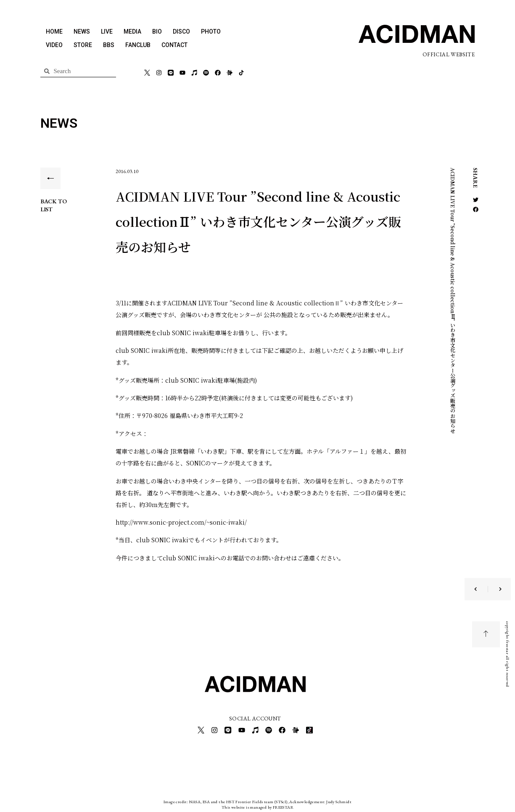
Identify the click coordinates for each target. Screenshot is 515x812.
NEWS (82, 32)
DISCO (181, 32)
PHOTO (211, 32)
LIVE (107, 32)
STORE (83, 45)
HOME (54, 32)
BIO (157, 32)
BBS (109, 45)
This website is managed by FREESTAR (257, 805)
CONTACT (174, 45)
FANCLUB (138, 45)
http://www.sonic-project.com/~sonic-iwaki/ (181, 522)
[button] (476, 200)
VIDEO (54, 45)
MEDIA (132, 32)
